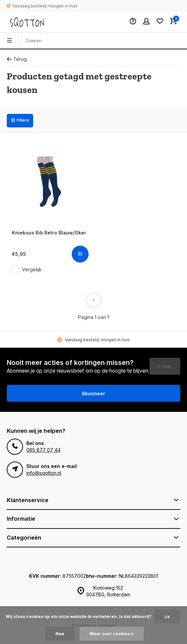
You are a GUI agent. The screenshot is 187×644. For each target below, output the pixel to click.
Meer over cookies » (112, 634)
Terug (17, 59)
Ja (167, 616)
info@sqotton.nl (44, 473)
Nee (60, 634)
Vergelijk (32, 269)
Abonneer (93, 393)
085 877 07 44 (43, 450)
